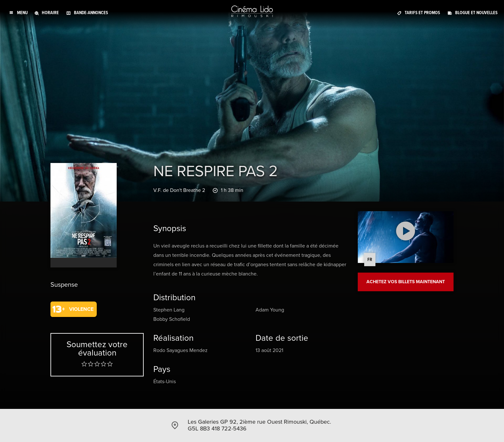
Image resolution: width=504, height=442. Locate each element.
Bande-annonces (91, 13)
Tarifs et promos (422, 13)
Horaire (50, 13)
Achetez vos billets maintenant (406, 282)
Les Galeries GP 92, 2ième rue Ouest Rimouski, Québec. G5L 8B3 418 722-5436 (259, 425)
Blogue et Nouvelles (476, 13)
